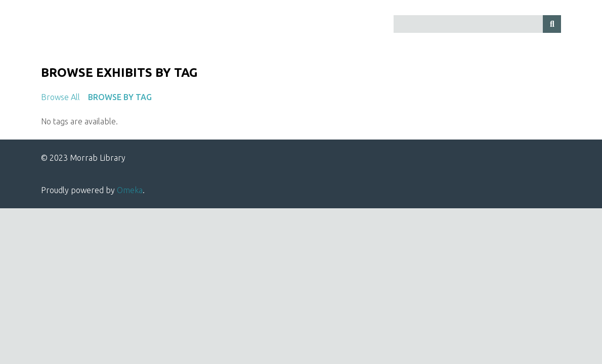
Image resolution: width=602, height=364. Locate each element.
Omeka (130, 190)
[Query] (477, 24)
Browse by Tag (120, 97)
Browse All (60, 97)
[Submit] (552, 24)
